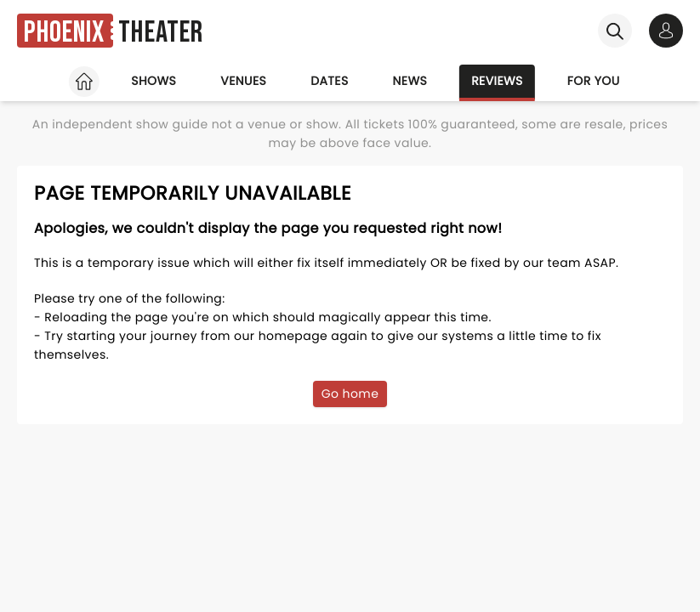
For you (594, 81)
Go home (350, 394)
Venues (243, 81)
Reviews (497, 81)
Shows (154, 81)
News (410, 81)
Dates (329, 81)
